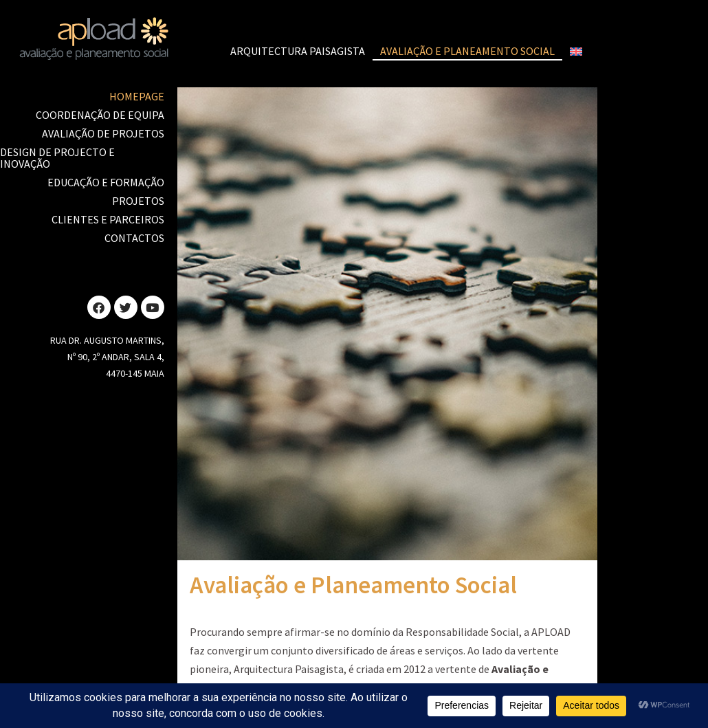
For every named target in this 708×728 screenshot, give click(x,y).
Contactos (134, 238)
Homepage (137, 96)
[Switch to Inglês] (576, 51)
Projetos (138, 201)
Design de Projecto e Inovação (57, 158)
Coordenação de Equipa (100, 115)
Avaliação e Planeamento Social (467, 51)
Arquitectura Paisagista (298, 51)
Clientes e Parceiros (108, 219)
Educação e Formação (106, 182)
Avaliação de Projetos (103, 133)
